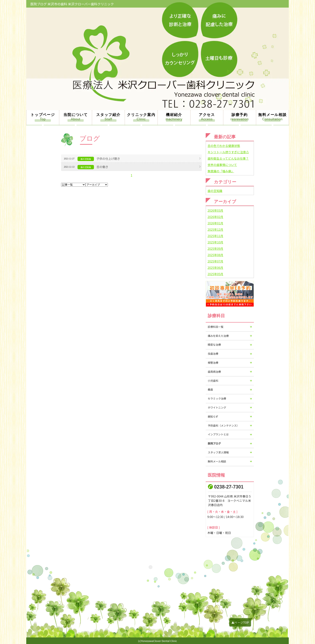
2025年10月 (215, 242)
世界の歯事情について (222, 165)
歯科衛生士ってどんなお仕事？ (228, 158)
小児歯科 (213, 381)
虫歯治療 (213, 354)
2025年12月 (215, 229)
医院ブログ (214, 443)
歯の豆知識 (215, 191)
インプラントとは (218, 434)
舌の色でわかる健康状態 (224, 146)
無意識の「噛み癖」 (221, 171)
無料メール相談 (272, 115)
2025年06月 (215, 267)
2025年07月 (215, 261)
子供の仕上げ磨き (108, 158)
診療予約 (240, 115)
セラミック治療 (217, 398)
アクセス (207, 115)
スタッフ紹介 (108, 115)
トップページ (43, 115)
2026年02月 (215, 217)
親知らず (213, 416)
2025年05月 (215, 274)
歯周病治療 (214, 372)
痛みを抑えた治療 (218, 336)
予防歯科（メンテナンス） (223, 425)
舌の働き (102, 167)
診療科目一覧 (216, 327)
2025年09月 (215, 248)
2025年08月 (215, 255)
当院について (76, 115)
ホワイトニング (217, 407)
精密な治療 (214, 345)
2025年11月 (215, 236)
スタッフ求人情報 (218, 452)
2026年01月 (215, 223)
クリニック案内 (141, 115)
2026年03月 (215, 210)
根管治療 (213, 363)
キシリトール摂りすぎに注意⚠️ (228, 152)
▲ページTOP (240, 622)
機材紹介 (174, 115)
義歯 (210, 389)
